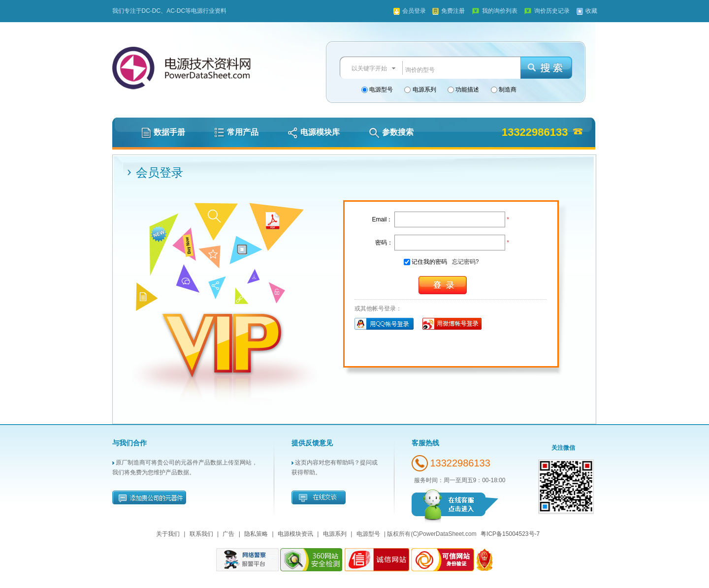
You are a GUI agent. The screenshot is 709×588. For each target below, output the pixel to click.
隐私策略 (256, 534)
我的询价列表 (500, 11)
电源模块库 (314, 132)
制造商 (507, 90)
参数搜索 (391, 132)
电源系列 (423, 90)
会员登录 (414, 11)
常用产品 (236, 132)
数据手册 (163, 132)
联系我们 (201, 534)
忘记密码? (466, 262)
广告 (228, 534)
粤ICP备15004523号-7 (510, 534)
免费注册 (453, 11)
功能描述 (467, 90)
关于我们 (168, 534)
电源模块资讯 (295, 534)
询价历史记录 (552, 11)
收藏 (591, 11)
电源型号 (380, 90)
